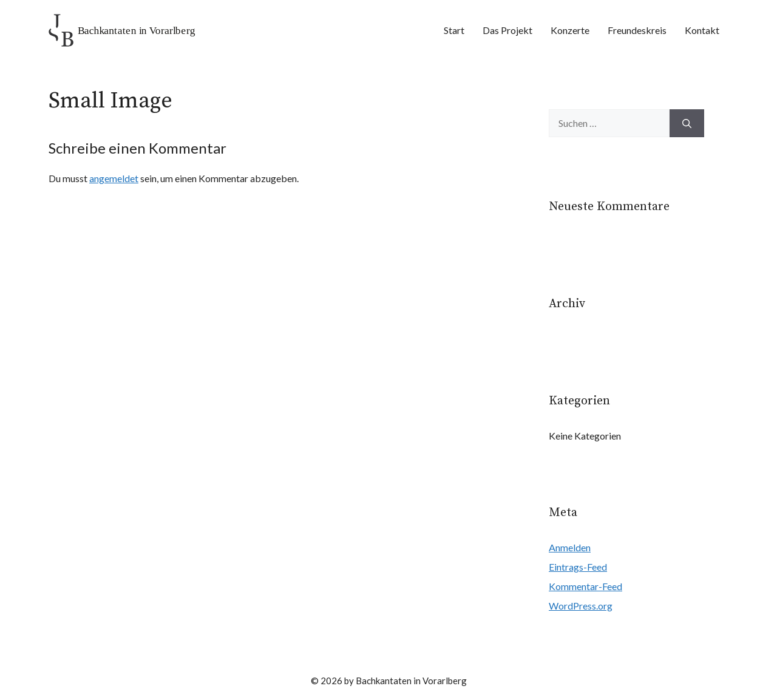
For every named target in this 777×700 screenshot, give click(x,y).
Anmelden (570, 547)
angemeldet (114, 178)
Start (454, 30)
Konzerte (570, 30)
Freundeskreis (637, 30)
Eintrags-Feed (578, 567)
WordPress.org (581, 606)
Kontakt (702, 30)
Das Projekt (507, 30)
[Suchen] (687, 123)
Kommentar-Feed (585, 586)
